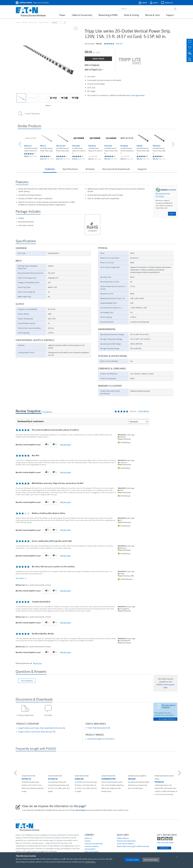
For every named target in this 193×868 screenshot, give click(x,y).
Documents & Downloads (116, 169)
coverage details (138, 95)
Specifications (70, 169)
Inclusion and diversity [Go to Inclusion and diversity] (94, 844)
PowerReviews (48, 412)
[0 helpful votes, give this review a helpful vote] (47, 444)
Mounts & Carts (152, 15)
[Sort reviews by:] (138, 422)
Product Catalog (29, 22)
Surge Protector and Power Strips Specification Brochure (40, 728)
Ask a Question (27, 681)
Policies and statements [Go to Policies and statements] (126, 841)
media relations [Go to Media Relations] (123, 838)
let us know (81, 810)
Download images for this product (101, 739)
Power (62, 15)
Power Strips (44, 22)
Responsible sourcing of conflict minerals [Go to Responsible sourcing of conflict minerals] (133, 846)
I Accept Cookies (132, 860)
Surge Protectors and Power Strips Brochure (36, 732)
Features (50, 169)
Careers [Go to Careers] (88, 841)
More (48, 105)
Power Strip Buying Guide (97, 728)
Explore (172, 214)
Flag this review (65, 444)
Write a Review (144, 411)
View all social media (165, 843)
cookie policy (90, 862)
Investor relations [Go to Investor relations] (92, 846)
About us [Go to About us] (88, 838)
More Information (151, 860)
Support (170, 15)
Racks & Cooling (131, 15)
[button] (20, 144)
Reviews (90, 169)
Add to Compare (92, 65)
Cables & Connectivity (82, 15)
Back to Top (37, 663)
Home (18, 22)
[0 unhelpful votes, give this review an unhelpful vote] (54, 444)
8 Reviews (119, 44)
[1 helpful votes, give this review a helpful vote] (47, 623)
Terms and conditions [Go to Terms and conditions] (125, 844)
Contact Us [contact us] (164, 848)
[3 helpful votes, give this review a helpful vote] (47, 652)
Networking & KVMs (108, 15)
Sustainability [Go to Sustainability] (90, 849)
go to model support (167, 719)
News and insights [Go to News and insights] (92, 852)
